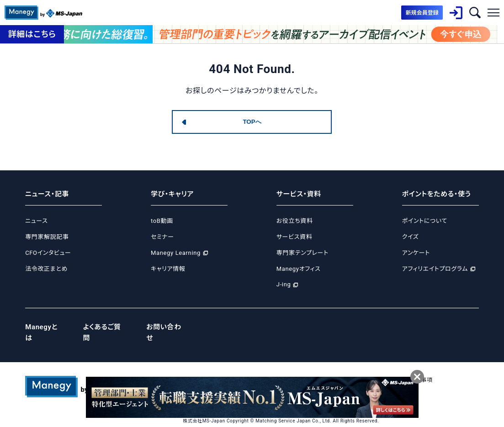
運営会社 (194, 368)
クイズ (411, 237)
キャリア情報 (168, 269)
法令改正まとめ (46, 269)
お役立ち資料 (295, 221)
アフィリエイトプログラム (435, 269)
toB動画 (162, 221)
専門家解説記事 (47, 237)
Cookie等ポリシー (298, 368)
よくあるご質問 (106, 327)
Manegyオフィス (299, 269)
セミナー (162, 237)
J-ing (284, 284)
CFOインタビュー (48, 253)
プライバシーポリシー (241, 368)
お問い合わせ (168, 327)
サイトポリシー (348, 368)
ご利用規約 (389, 368)
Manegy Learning (176, 253)
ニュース (36, 221)
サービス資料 (294, 237)
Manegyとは (45, 327)
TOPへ (252, 122)
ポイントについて (425, 221)
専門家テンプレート (302, 253)
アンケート (416, 253)
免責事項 (422, 368)
